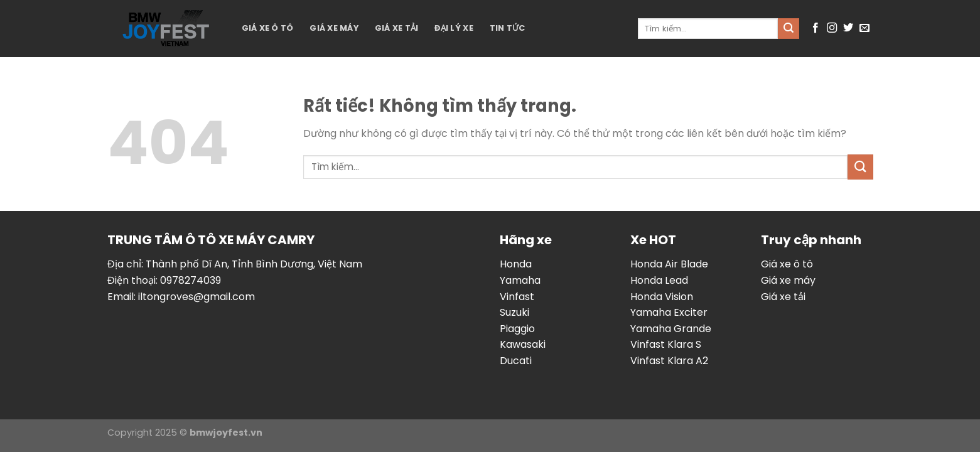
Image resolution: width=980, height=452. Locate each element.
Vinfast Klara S (666, 344)
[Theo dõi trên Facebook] (816, 28)
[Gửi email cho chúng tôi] (864, 28)
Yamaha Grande (671, 329)
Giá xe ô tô (268, 28)
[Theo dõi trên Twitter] (848, 28)
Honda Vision (662, 297)
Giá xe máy (334, 28)
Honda (516, 264)
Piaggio (517, 329)
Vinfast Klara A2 (669, 361)
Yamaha (520, 280)
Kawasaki (523, 344)
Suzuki (514, 312)
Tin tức (508, 28)
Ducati (516, 361)
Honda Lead (659, 280)
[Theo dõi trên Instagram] (832, 28)
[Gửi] (789, 29)
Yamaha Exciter (669, 312)
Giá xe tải (397, 28)
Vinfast (517, 297)
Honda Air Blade (669, 264)
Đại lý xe (454, 28)
